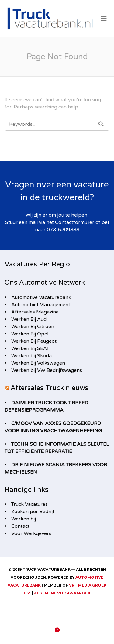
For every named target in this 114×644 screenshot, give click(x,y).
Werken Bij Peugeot (34, 341)
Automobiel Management (41, 305)
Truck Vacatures (29, 504)
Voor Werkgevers (31, 533)
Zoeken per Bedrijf (33, 512)
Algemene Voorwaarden (62, 593)
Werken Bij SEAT (30, 348)
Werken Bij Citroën (33, 327)
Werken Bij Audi (29, 319)
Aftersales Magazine (35, 312)
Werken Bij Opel (30, 334)
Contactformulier (75, 222)
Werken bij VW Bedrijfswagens (47, 370)
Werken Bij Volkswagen (38, 363)
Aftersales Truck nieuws (49, 388)
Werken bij (24, 519)
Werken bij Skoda (31, 356)
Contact (20, 526)
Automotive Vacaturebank (41, 297)
